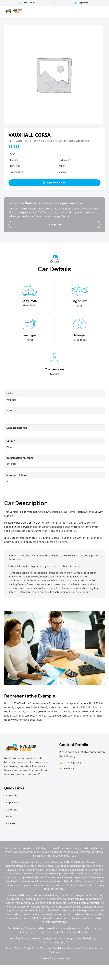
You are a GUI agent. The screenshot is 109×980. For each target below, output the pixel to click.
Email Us (67, 768)
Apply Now (84, 3)
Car (9, 504)
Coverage (12, 809)
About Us (12, 795)
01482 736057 (29, 3)
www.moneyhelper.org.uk (26, 720)
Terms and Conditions (53, 948)
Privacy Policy (14, 948)
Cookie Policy (31, 948)
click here (61, 542)
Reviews (11, 823)
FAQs (9, 816)
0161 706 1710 (70, 763)
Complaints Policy (77, 948)
